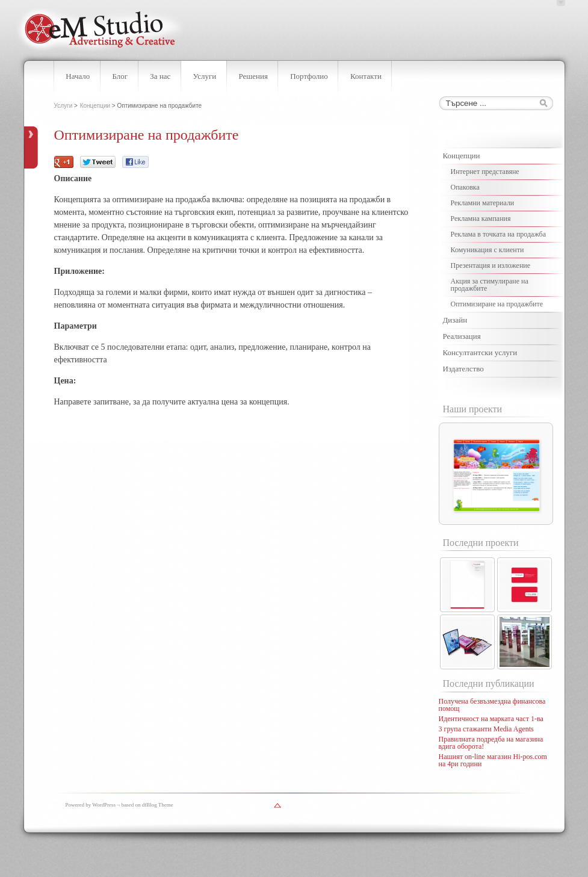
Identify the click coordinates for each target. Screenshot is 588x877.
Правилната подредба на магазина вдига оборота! (491, 743)
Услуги (205, 76)
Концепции (95, 106)
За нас (160, 76)
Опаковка (465, 187)
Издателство (463, 369)
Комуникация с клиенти (487, 250)
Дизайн (455, 320)
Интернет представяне (485, 172)
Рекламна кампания (481, 218)
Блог (120, 76)
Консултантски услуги (480, 352)
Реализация (462, 336)
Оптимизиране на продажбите (497, 304)
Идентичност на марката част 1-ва (491, 719)
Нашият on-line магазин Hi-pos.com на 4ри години (493, 760)
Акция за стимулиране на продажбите (490, 285)
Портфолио (309, 76)
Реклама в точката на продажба (499, 234)
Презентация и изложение (491, 265)
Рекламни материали (483, 203)
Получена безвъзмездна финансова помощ (492, 705)
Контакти (366, 76)
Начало (78, 76)
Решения (253, 76)
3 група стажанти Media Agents (486, 729)
